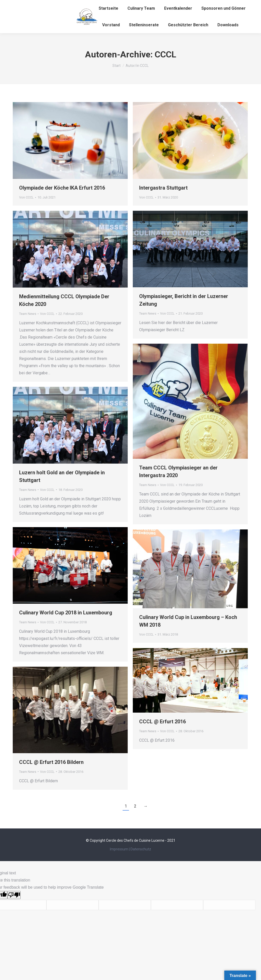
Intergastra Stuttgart (163, 188)
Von (26, 197)
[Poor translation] (14, 895)
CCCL (165, 54)
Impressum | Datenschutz (130, 849)
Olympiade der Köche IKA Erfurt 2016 (62, 188)
